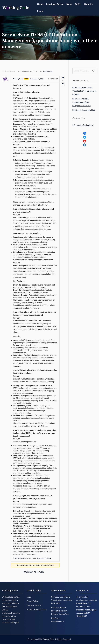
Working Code (48, 639)
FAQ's (78, 4)
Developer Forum (55, 4)
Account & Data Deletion (37, 610)
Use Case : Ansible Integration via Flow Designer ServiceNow (81, 102)
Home (40, 4)
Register (28, 572)
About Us (88, 4)
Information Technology (83, 125)
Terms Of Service (34, 605)
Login (41, 572)
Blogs (69, 4)
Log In (40, 11)
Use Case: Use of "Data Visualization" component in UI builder (84, 91)
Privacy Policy (32, 601)
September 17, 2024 (44, 558)
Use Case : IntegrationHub (84, 110)
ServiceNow (48, 72)
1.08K (27, 79)
